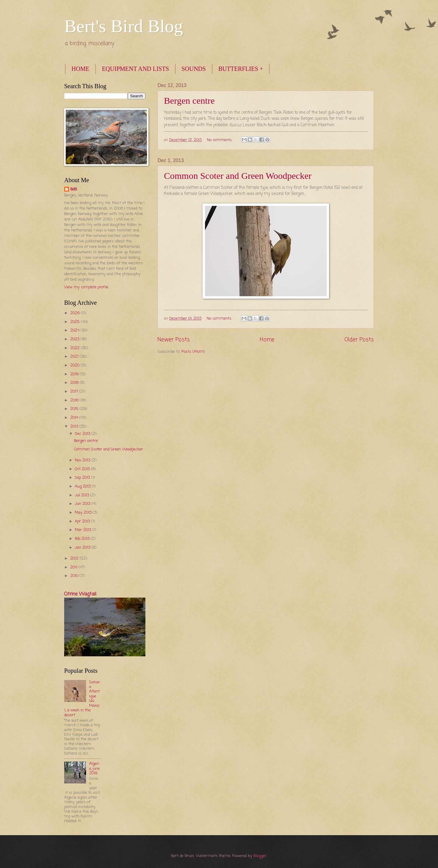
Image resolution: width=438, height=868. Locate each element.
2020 (75, 365)
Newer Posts (174, 340)
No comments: (220, 140)
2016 (75, 400)
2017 (75, 392)
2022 (76, 348)
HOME (80, 69)
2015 (75, 409)
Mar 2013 (84, 530)
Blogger (260, 856)
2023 (75, 339)
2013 (75, 427)
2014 (75, 418)
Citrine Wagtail (80, 594)
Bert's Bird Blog (124, 26)
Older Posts (359, 340)
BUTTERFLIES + (241, 69)
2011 (74, 567)
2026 (76, 313)
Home (267, 340)
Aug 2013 (83, 486)
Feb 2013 (83, 539)
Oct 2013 (83, 469)
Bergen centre (189, 101)
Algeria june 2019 (94, 769)
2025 (76, 322)
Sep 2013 (83, 478)
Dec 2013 (83, 434)
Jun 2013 (83, 504)
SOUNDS (194, 69)
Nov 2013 (83, 460)
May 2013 (84, 513)
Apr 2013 (83, 521)
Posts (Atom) (193, 352)
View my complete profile (86, 287)
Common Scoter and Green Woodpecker (238, 176)
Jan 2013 (83, 548)
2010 (75, 576)
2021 (75, 357)
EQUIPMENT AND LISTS (136, 69)
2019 (75, 374)
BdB (74, 189)
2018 (75, 383)
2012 (75, 559)
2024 (75, 330)
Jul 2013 (83, 495)
